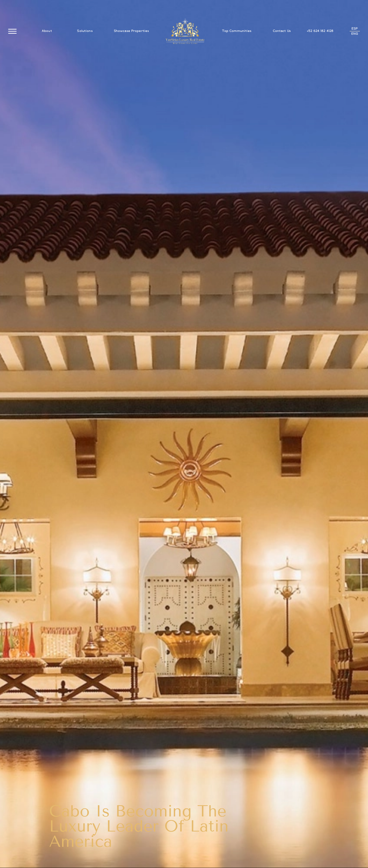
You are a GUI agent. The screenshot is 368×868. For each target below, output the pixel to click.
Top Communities (237, 31)
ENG (355, 34)
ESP (355, 29)
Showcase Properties (131, 31)
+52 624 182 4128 (320, 31)
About (47, 31)
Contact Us (282, 31)
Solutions (85, 31)
